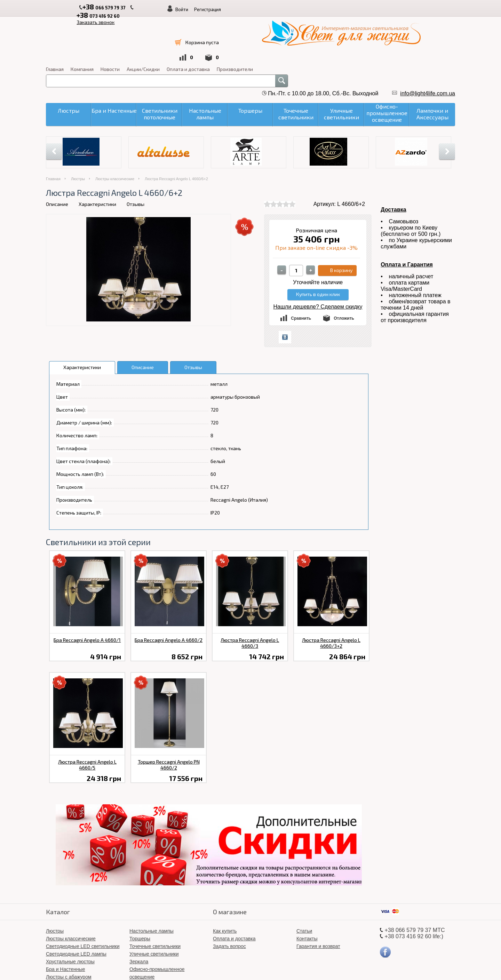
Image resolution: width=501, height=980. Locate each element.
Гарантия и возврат (318, 901)
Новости (277, 24)
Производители (402, 24)
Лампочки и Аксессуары (156, 947)
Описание (57, 159)
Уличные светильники (154, 909)
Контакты (307, 893)
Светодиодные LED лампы (76, 909)
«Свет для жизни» (294, 966)
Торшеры (140, 893)
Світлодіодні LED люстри (158, 939)
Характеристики (97, 159)
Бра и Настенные (66, 924)
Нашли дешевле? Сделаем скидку (318, 261)
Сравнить (301, 273)
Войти (385, 9)
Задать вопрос (229, 901)
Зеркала (139, 916)
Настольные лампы (152, 886)
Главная (222, 24)
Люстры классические (115, 134)
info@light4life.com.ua (428, 48)
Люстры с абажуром (69, 932)
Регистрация (411, 9)
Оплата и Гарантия (407, 219)
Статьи (304, 886)
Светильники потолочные (75, 939)
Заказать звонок (205, 7)
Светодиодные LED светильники (83, 901)
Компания (249, 24)
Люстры (78, 134)
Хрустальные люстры (70, 916)
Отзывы (136, 159)
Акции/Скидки (310, 24)
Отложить (344, 273)
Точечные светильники (155, 901)
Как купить (225, 886)
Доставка (393, 164)
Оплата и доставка (355, 24)
